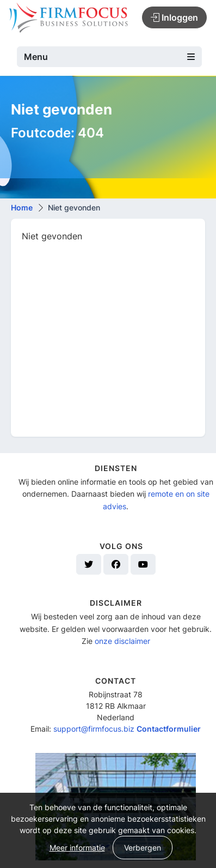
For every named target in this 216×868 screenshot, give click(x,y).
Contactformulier (169, 729)
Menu (109, 57)
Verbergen (143, 848)
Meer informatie (77, 848)
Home (22, 207)
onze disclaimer (122, 641)
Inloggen (174, 17)
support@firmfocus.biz (94, 729)
